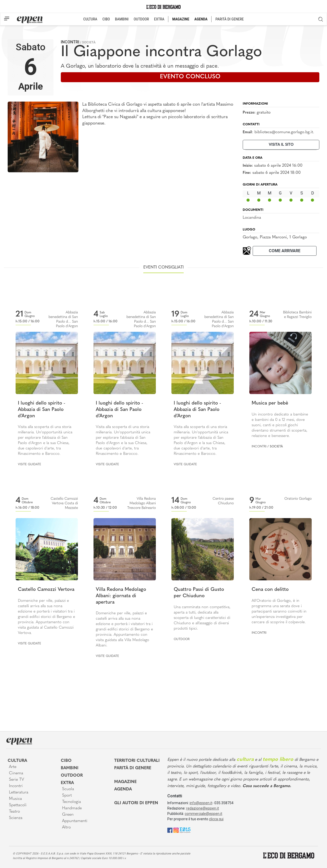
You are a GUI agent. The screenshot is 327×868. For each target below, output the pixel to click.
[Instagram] (176, 830)
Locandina (252, 218)
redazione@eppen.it (203, 808)
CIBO (106, 19)
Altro (66, 827)
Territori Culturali (137, 761)
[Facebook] (170, 830)
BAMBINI (122, 19)
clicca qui (216, 819)
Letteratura (19, 792)
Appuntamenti (75, 821)
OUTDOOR (141, 19)
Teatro (14, 812)
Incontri (70, 42)
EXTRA (159, 19)
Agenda (123, 789)
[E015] (185, 830)
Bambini (70, 768)
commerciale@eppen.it (203, 814)
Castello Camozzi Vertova (46, 590)
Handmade (72, 808)
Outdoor (182, 639)
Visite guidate (30, 464)
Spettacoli (18, 805)
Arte (13, 767)
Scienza (16, 818)
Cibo (66, 761)
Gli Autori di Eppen (136, 803)
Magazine (125, 782)
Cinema (16, 773)
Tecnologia (72, 802)
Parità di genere (133, 768)
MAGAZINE (181, 19)
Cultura (17, 761)
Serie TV (16, 780)
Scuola (68, 789)
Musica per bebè (270, 403)
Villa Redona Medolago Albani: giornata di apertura (121, 596)
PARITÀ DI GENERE (230, 19)
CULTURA (90, 19)
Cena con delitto (270, 590)
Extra (67, 783)
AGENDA (201, 19)
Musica (15, 799)
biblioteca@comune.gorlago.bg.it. (284, 132)
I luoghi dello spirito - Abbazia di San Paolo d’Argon (42, 410)
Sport (67, 796)
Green (68, 815)
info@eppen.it (201, 803)
